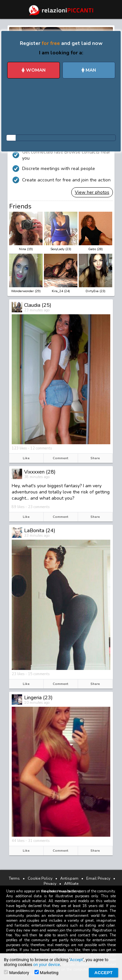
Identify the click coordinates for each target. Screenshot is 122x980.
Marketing (46, 973)
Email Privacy (98, 878)
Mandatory (16, 973)
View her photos (92, 192)
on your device (47, 965)
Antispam (69, 878)
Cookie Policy (40, 878)
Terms (14, 878)
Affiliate (71, 884)
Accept (76, 960)
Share (95, 458)
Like (26, 458)
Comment (61, 458)
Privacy (50, 884)
